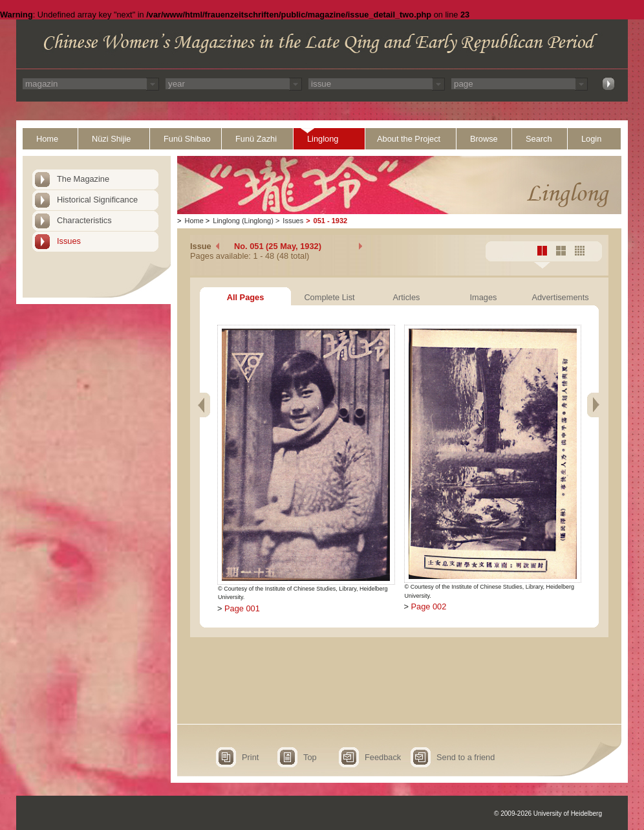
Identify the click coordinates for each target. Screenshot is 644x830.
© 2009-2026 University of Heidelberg (548, 814)
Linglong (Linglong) (243, 221)
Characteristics (84, 220)
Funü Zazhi (256, 139)
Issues (69, 241)
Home (47, 139)
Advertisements (560, 297)
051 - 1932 (331, 221)
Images (484, 297)
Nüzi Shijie (111, 139)
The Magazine (83, 179)
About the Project (409, 139)
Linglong (323, 139)
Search (539, 139)
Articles (407, 297)
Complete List (329, 297)
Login (591, 139)
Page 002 (429, 606)
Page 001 (242, 608)
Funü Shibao (187, 139)
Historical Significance (97, 200)
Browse (484, 139)
